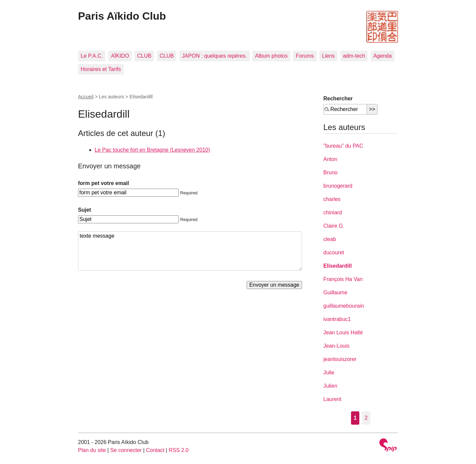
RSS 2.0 (179, 450)
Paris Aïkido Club (122, 16)
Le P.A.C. (92, 56)
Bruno (330, 172)
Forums (305, 56)
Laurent (332, 399)
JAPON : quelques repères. (214, 56)
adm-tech (354, 56)
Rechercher (338, 98)
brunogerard (338, 186)
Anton (330, 159)
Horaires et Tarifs (101, 69)
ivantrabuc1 (337, 319)
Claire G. (334, 226)
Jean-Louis (336, 346)
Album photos (271, 56)
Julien (330, 386)
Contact (155, 450)
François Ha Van (343, 279)
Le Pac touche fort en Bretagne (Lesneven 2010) (152, 150)
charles (332, 199)
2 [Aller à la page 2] (366, 418)
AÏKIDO (120, 56)
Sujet (84, 210)
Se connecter (126, 450)
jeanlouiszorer (340, 359)
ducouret (334, 252)
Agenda (382, 56)
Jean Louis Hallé (343, 332)
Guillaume (335, 292)
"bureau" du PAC (343, 146)
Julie (329, 372)
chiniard (333, 212)
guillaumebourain (344, 306)
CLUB (144, 56)
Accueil (86, 97)
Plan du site (92, 450)
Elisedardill (337, 266)
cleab (330, 239)
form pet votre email (103, 183)
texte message (190, 251)
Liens (328, 56)
